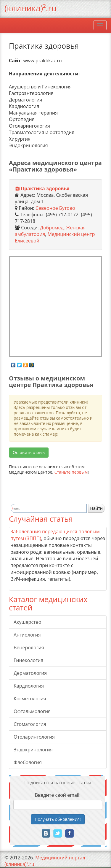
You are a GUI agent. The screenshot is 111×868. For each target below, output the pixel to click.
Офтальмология (32, 711)
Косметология (30, 699)
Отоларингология (34, 737)
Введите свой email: (58, 795)
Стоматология (30, 724)
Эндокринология (33, 750)
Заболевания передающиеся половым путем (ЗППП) (55, 535)
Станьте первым (71, 472)
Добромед (52, 228)
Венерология (29, 648)
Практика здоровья (45, 188)
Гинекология (28, 660)
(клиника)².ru (30, 8)
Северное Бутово (55, 208)
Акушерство (27, 622)
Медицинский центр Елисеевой (55, 237)
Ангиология (27, 635)
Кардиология (29, 686)
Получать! (58, 819)
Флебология (28, 762)
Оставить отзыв (29, 452)
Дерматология (30, 673)
